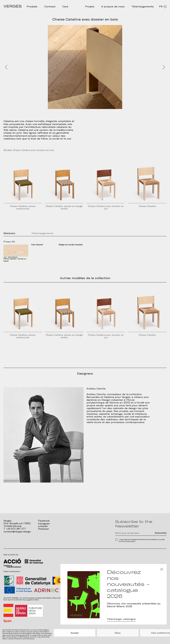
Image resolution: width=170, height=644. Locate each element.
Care (65, 6)
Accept (75, 633)
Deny (118, 633)
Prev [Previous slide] (6, 67)
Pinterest (43, 529)
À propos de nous (113, 6)
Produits (32, 6)
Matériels (9, 234)
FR (163, 7)
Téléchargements (143, 6)
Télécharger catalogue (121, 620)
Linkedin (43, 526)
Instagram (44, 523)
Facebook (44, 521)
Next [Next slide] (164, 67)
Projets (90, 6)
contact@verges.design (17, 532)
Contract (50, 6)
